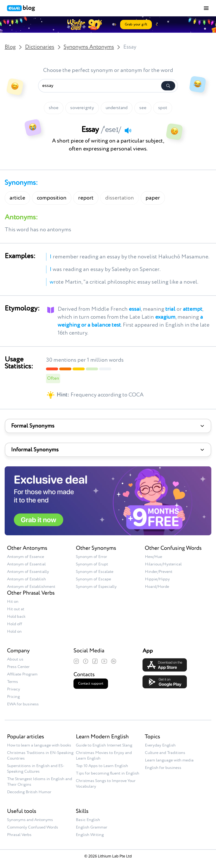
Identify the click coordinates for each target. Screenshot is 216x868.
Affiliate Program (22, 674)
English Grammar (92, 827)
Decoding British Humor (29, 792)
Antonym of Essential (26, 564)
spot (163, 108)
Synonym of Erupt (92, 564)
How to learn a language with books (39, 745)
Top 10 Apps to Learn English (102, 766)
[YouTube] (104, 661)
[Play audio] (128, 130)
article (17, 198)
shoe (54, 108)
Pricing (13, 697)
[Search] (168, 86)
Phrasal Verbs (19, 835)
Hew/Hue (153, 557)
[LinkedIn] (114, 661)
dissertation (120, 198)
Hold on (14, 632)
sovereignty (82, 108)
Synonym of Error (91, 557)
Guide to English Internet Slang (104, 745)
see (143, 108)
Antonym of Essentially (28, 572)
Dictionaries (40, 47)
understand (117, 108)
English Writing (90, 835)
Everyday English (160, 745)
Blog (10, 47)
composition (52, 198)
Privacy (14, 689)
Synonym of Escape (93, 579)
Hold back (16, 617)
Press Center (18, 667)
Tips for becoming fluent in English (108, 773)
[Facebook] (86, 661)
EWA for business (23, 704)
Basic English (88, 820)
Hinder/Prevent (159, 572)
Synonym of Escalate (95, 572)
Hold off (15, 624)
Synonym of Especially (96, 587)
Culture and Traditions (165, 753)
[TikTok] (95, 661)
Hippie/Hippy (157, 579)
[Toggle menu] (206, 8)
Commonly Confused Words (33, 827)
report (86, 198)
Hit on (13, 602)
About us (15, 659)
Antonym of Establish (26, 579)
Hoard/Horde (157, 587)
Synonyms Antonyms (89, 47)
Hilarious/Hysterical (163, 564)
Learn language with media (169, 760)
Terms (12, 682)
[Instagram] (76, 661)
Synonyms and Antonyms (30, 820)
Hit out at (16, 609)
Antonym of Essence (26, 557)
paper (153, 198)
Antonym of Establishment (31, 587)
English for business (163, 768)
